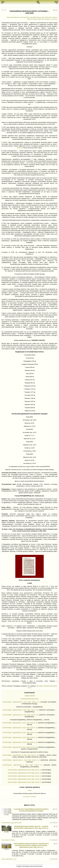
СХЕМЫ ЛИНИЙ (29, 696)
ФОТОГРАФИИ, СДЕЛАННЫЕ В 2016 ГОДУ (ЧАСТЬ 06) (20, 733)
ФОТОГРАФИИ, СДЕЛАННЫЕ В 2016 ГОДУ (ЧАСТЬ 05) (20, 728)
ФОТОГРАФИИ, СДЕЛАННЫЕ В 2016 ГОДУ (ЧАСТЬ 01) (21, 702)
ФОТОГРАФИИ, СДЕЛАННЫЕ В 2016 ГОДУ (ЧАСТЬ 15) (25, 776)
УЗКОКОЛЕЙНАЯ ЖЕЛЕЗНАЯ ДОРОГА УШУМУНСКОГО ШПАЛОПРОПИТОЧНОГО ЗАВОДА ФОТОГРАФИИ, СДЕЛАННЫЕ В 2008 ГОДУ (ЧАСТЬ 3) (31, 845)
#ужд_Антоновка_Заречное (35, 19)
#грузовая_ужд (27, 17)
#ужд (8, 17)
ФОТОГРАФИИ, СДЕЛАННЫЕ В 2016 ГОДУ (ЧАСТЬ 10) (21, 755)
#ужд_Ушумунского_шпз (9, 859)
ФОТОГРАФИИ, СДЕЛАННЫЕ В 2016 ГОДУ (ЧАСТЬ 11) (21, 760)
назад (30, 790)
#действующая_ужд (38, 17)
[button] (3, 2)
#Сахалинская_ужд (7, 823)
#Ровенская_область (51, 17)
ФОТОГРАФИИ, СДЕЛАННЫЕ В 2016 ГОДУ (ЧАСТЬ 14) (25, 773)
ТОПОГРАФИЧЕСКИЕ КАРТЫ (30, 699)
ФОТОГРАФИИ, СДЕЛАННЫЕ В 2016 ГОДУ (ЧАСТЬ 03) (20, 715)
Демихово (20, 148)
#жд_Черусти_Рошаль (8, 840)
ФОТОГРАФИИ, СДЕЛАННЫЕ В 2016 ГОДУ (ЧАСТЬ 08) (20, 742)
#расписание (18, 823)
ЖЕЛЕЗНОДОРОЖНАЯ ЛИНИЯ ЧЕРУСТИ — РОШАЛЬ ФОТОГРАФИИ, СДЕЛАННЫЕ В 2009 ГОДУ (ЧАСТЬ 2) (31, 827)
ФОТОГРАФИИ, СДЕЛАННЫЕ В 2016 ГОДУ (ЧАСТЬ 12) (22, 765)
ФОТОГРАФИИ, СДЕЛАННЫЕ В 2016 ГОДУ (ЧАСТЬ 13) (25, 770)
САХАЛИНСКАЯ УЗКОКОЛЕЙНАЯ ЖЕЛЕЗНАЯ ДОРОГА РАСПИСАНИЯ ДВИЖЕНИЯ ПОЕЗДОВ (31, 810)
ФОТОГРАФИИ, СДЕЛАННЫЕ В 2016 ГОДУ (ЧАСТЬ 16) (25, 779)
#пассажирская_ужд (16, 17)
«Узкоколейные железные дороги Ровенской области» (30, 793)
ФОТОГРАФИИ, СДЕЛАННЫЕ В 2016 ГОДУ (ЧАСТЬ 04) (20, 723)
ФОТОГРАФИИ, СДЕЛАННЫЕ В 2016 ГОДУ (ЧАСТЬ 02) (20, 710)
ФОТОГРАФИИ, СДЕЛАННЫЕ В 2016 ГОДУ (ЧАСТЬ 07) (20, 737)
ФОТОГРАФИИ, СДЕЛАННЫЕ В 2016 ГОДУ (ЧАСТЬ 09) (20, 747)
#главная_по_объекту (51, 19)
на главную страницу (30, 797)
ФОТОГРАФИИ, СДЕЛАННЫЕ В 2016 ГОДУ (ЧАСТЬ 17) (25, 782)
